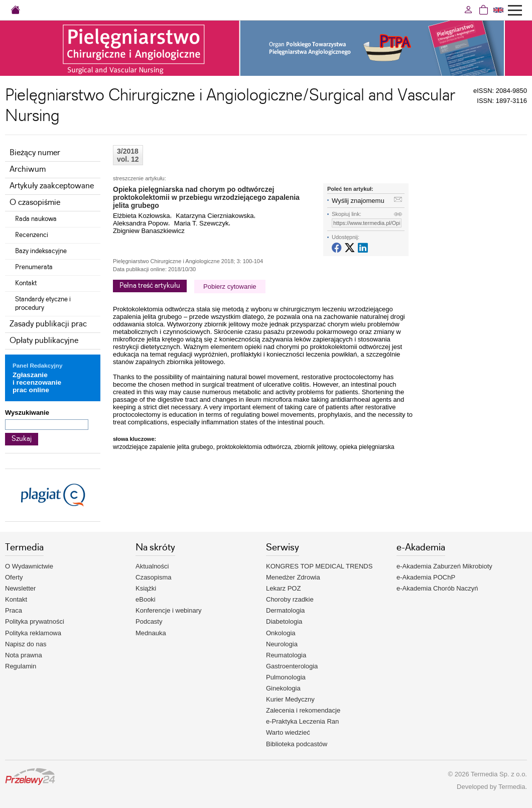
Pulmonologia (286, 677)
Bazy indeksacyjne (41, 251)
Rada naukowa (36, 219)
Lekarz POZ (283, 588)
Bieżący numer (35, 153)
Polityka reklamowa (33, 633)
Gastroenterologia (292, 666)
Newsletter (20, 588)
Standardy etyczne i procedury (43, 304)
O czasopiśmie (35, 203)
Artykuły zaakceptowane (52, 186)
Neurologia (282, 644)
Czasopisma (154, 577)
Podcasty (149, 621)
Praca (14, 610)
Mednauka (151, 633)
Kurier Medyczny (290, 699)
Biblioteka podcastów (297, 744)
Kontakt (26, 283)
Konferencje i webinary (169, 610)
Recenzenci (32, 235)
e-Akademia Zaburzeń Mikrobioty (444, 566)
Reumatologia (286, 655)
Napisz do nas (26, 644)
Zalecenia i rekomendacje (303, 710)
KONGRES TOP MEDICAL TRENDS (319, 566)
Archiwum (28, 169)
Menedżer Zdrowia (293, 577)
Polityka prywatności (35, 621)
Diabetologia (284, 621)
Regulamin (21, 666)
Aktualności (152, 566)
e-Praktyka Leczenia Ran (302, 721)
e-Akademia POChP (426, 577)
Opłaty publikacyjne (44, 341)
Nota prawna (24, 655)
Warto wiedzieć (288, 732)
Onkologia (281, 633)
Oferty (14, 577)
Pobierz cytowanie (230, 286)
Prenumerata (34, 267)
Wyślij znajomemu (358, 201)
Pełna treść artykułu (150, 286)
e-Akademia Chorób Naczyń (437, 588)
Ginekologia (283, 688)
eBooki (146, 599)
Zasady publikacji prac (48, 324)
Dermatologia (285, 610)
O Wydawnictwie (29, 566)
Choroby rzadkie (290, 599)
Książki (146, 588)
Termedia (512, 787)
